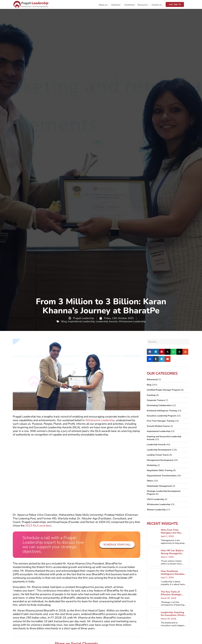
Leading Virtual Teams (158, 455)
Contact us (157, 5)
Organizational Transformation (162, 476)
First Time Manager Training (161, 421)
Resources (143, 5)
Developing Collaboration (159, 405)
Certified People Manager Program (164, 390)
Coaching (151, 395)
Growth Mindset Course (158, 426)
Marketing (152, 465)
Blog (64, 321)
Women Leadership (156, 510)
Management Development (160, 460)
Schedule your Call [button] (117, 545)
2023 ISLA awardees (38, 526)
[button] (150, 352)
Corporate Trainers (156, 400)
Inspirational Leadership (81, 321)
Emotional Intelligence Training (162, 411)
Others (150, 481)
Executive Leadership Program (162, 416)
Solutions (116, 5)
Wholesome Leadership (132, 321)
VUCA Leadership (155, 499)
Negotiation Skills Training (160, 470)
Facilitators (130, 5)
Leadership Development (159, 450)
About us (104, 5)
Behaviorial (152, 380)
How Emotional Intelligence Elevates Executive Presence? (173, 574)
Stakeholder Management (159, 486)
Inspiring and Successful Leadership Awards (164, 438)
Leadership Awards (107, 321)
